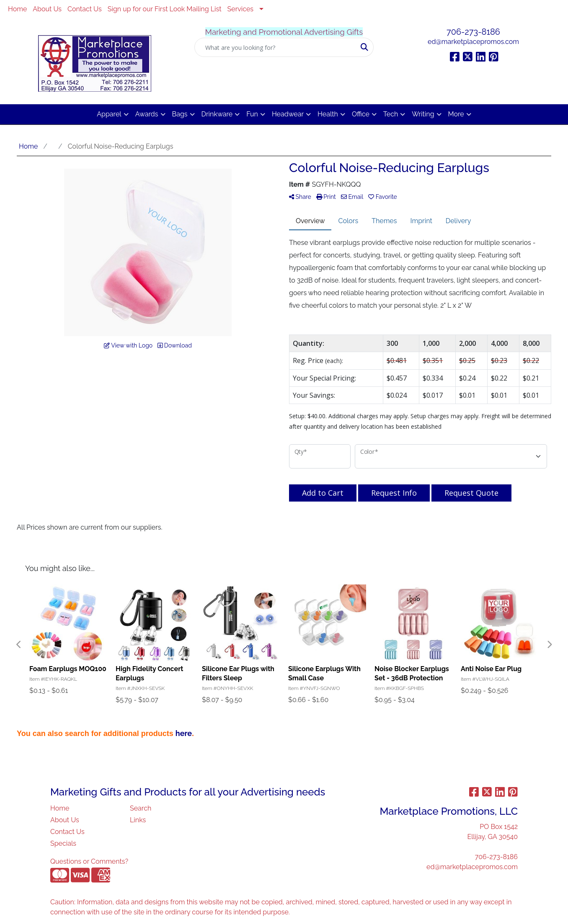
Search (141, 808)
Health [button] (328, 114)
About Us (47, 9)
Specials (63, 843)
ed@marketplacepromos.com (473, 42)
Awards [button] (147, 114)
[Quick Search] (275, 47)
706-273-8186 (473, 32)
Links (138, 820)
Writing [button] (423, 114)
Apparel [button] (109, 114)
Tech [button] (391, 114)
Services (241, 9)
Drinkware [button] (217, 114)
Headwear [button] (288, 114)
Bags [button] (180, 114)
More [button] (456, 114)
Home (17, 9)
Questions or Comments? (89, 861)
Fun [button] (252, 114)
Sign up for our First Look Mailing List (165, 9)
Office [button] (361, 114)
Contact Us (85, 9)
